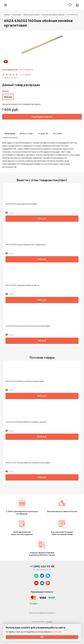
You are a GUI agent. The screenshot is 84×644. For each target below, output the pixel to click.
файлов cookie (56, 632)
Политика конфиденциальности (42, 613)
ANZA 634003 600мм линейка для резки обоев (25, 381)
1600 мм (8, 97)
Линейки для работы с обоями (53, 14)
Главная (7, 14)
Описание (10, 133)
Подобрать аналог (42, 117)
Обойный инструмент (31, 14)
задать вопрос (11, 77)
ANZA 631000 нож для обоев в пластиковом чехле (26, 245)
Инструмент (17, 14)
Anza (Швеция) (26, 70)
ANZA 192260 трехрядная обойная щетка (22, 285)
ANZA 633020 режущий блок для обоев (21, 204)
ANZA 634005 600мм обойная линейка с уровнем (26, 422)
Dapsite (49, 622)
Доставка (58, 133)
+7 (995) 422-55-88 (42, 566)
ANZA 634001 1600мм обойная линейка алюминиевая (28, 463)
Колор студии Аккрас (13, 5)
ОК (42, 637)
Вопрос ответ (26, 133)
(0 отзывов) (25, 75)
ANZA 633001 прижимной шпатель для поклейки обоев (28, 326)
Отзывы (43, 134)
